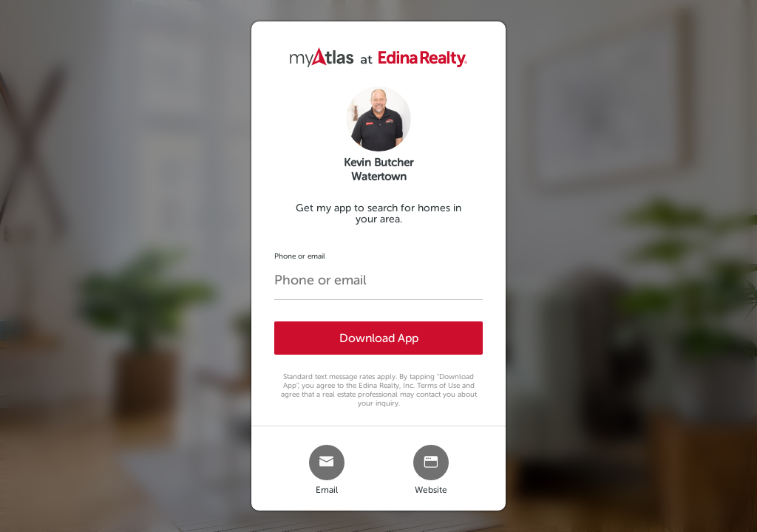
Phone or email (300, 256)
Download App (379, 338)
